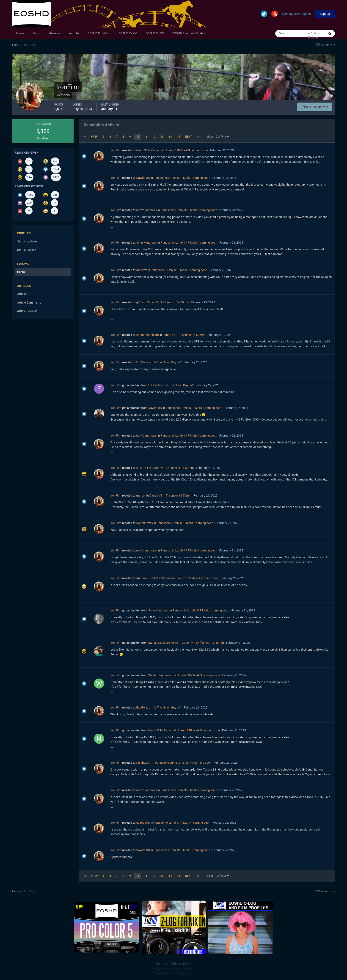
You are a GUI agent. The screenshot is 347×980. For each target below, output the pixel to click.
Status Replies (27, 250)
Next (188, 137)
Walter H (154, 675)
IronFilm (116, 150)
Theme (161, 964)
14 (170, 137)
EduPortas (143, 362)
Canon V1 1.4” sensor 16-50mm (168, 302)
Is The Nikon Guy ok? (168, 362)
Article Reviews (27, 311)
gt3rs (140, 302)
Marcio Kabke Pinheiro (163, 643)
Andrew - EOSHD (147, 578)
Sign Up (325, 14)
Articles (22, 294)
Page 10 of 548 (218, 137)
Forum (37, 33)
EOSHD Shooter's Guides (189, 33)
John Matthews (147, 243)
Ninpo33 (142, 150)
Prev (94, 137)
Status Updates (313, 35)
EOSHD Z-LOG (155, 33)
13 (162, 137)
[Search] (292, 33)
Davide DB (143, 178)
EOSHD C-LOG (128, 33)
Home (20, 33)
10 (138, 137)
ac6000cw (143, 823)
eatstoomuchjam (148, 335)
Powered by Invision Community (174, 973)
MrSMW (142, 270)
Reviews (55, 33)
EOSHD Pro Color (99, 33)
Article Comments (29, 303)
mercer (141, 495)
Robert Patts (145, 523)
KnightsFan (144, 763)
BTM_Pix (142, 468)
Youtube (74, 33)
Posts (21, 272)
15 (179, 137)
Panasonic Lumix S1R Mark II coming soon (179, 150)
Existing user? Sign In (296, 14)
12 (154, 137)
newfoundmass (147, 210)
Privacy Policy (182, 964)
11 (146, 137)
